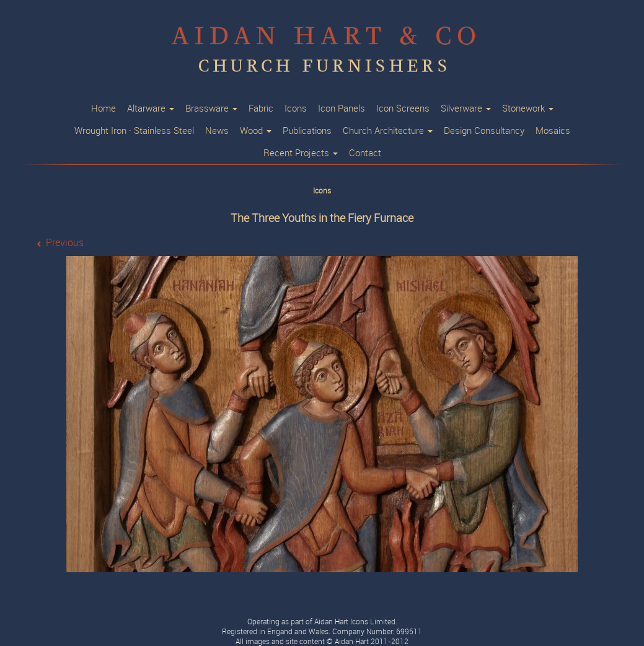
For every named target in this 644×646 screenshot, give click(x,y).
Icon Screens (403, 108)
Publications (307, 131)
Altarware (151, 108)
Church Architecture (388, 131)
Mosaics (553, 131)
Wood (256, 131)
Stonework (528, 108)
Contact (365, 153)
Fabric (261, 108)
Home (104, 108)
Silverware (466, 108)
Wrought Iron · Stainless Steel (134, 131)
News (217, 131)
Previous (65, 243)
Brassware (211, 108)
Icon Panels (342, 108)
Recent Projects (301, 153)
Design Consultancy (484, 131)
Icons (296, 108)
